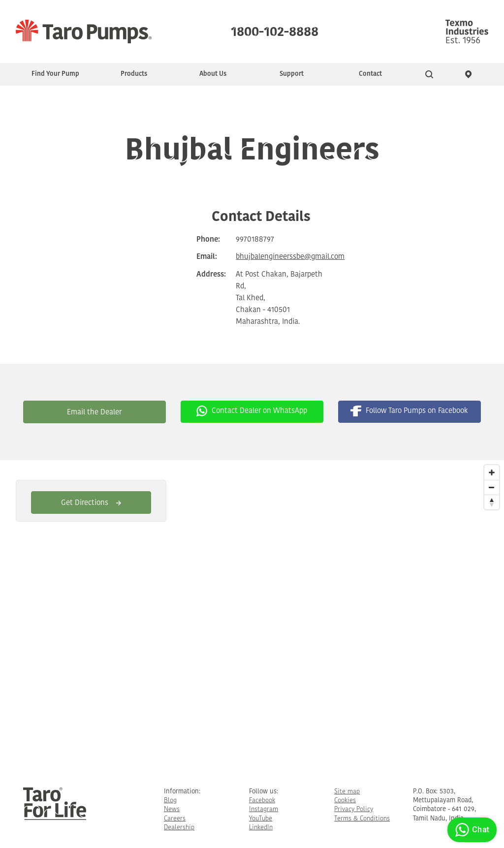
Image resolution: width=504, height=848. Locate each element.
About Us (213, 74)
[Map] (252, 616)
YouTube (261, 819)
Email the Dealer (94, 413)
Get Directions (91, 503)
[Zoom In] (492, 472)
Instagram (264, 809)
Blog (170, 801)
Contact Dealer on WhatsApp (252, 411)
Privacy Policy (354, 809)
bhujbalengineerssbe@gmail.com (290, 257)
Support (292, 74)
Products (134, 74)
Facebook (262, 801)
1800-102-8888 (275, 30)
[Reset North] (492, 502)
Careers (175, 819)
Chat (471, 830)
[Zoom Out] (492, 487)
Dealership (179, 828)
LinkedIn (261, 828)
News (172, 809)
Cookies (345, 801)
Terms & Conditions (362, 819)
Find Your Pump (55, 74)
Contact (370, 74)
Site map (347, 792)
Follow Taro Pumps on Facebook (409, 411)
